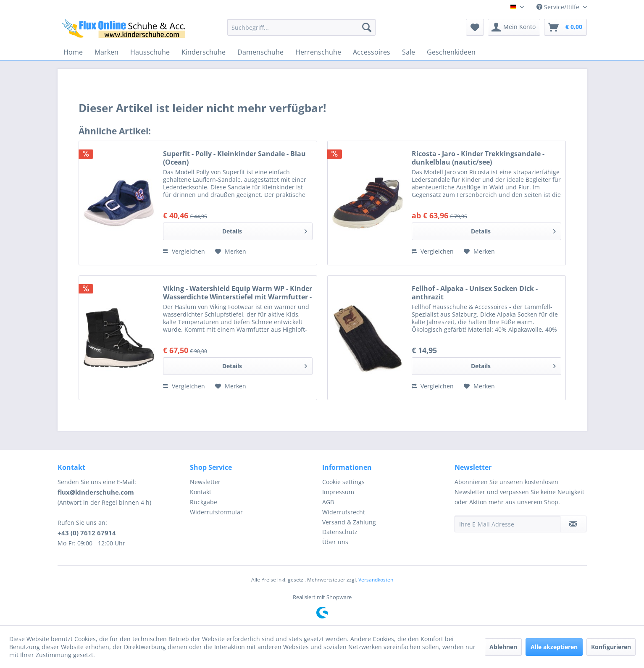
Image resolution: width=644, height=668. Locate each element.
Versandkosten (376, 580)
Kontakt (201, 492)
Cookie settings (343, 482)
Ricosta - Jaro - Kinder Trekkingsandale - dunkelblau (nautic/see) (478, 158)
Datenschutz (340, 532)
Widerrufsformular (216, 512)
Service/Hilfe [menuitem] (559, 7)
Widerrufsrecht (344, 512)
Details (264, 230)
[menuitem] (301, 27)
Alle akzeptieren (554, 647)
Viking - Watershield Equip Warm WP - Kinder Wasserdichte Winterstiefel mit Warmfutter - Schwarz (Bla (238, 293)
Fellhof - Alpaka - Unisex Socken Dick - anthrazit (475, 293)
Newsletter (205, 482)
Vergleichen (184, 251)
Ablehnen (503, 647)
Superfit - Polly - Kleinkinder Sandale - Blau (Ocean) (234, 158)
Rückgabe (204, 502)
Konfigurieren (611, 647)
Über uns (335, 542)
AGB (328, 502)
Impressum (338, 492)
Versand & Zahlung (349, 522)
